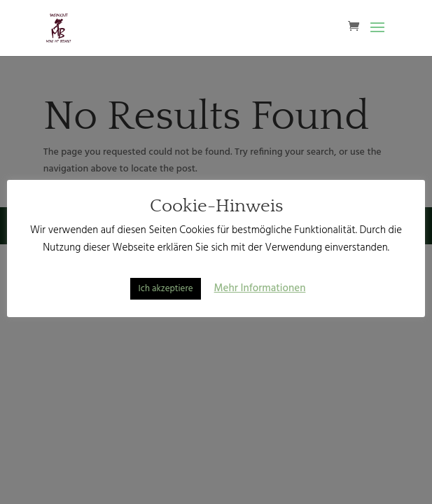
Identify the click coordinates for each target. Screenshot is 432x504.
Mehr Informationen (260, 288)
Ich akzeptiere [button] (166, 289)
